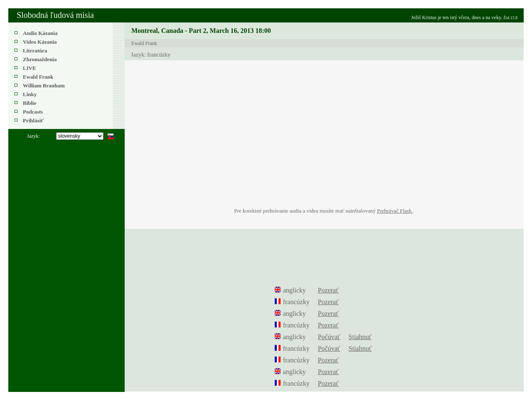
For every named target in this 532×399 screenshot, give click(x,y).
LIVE (30, 68)
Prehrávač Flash (395, 211)
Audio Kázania (40, 33)
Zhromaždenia (40, 59)
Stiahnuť (360, 337)
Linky (30, 94)
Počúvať (329, 337)
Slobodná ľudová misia (55, 15)
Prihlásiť (33, 120)
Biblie (30, 103)
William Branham (44, 85)
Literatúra (35, 51)
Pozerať (328, 290)
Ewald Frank (38, 77)
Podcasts (33, 112)
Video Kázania (40, 42)
